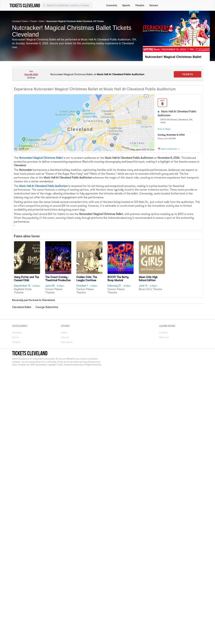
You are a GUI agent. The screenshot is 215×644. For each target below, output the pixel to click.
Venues (154, 5)
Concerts (112, 5)
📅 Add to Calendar (169, 149)
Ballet (42, 21)
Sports (126, 5)
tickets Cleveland (30, 353)
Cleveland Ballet (22, 307)
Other (64, 332)
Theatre (140, 5)
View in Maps (164, 129)
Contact (163, 332)
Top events (67, 342)
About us (164, 337)
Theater (33, 21)
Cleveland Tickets (20, 21)
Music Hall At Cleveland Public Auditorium (43, 186)
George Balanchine (47, 307)
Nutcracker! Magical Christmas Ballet (41, 158)
